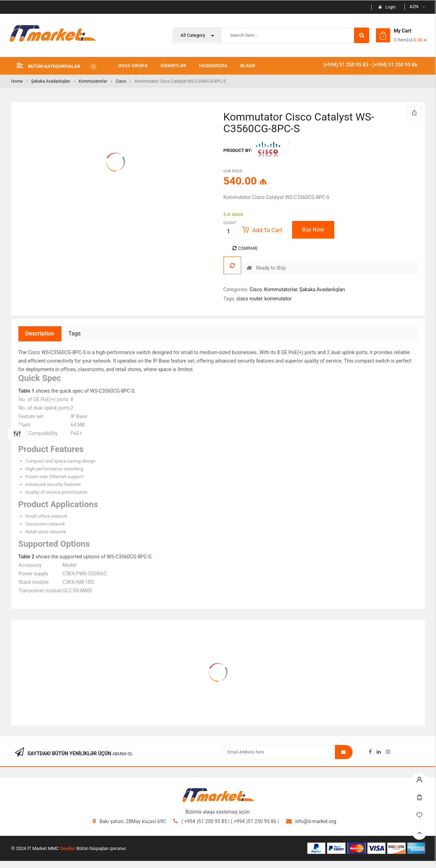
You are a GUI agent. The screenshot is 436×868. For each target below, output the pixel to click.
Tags (75, 333)
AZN (414, 7)
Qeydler (68, 848)
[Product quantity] (229, 231)
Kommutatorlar (93, 81)
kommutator (278, 299)
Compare (248, 248)
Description (40, 333)
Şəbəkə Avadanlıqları (51, 81)
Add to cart (267, 230)
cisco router (249, 299)
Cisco (121, 81)
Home (17, 81)
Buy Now (313, 230)
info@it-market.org (316, 821)
